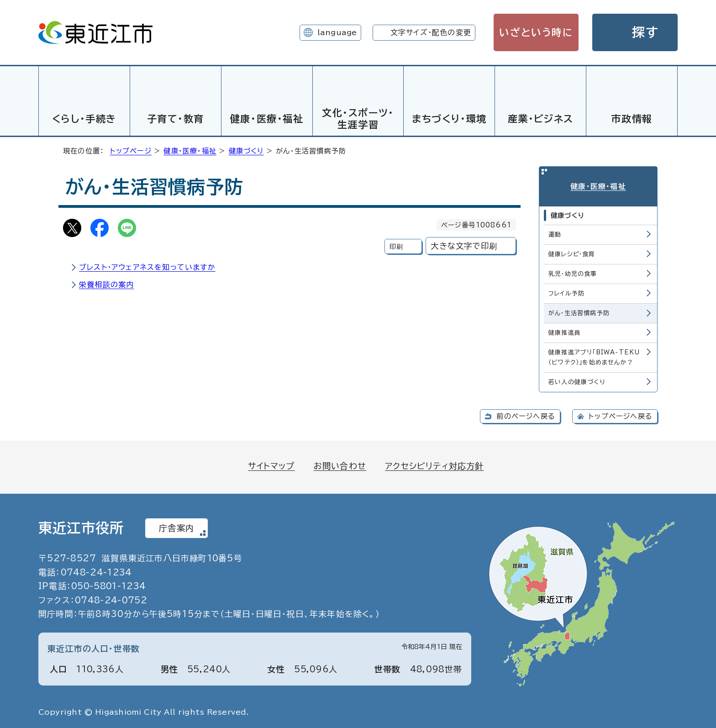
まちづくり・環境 (449, 119)
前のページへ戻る (526, 415)
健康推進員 (565, 331)
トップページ (131, 150)
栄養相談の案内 (106, 283)
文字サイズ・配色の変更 (431, 32)
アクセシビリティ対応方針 (434, 464)
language (337, 32)
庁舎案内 (176, 527)
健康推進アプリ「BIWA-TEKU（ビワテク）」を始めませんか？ (594, 356)
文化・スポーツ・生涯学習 (358, 119)
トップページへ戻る (621, 415)
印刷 (396, 245)
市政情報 (632, 119)
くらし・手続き (84, 119)
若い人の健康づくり (577, 381)
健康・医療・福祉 (267, 119)
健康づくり (246, 150)
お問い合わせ (340, 464)
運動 (555, 233)
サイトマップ (271, 464)
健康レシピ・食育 (572, 253)
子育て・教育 (176, 119)
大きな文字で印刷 (464, 245)
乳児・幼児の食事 (573, 272)
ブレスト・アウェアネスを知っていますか (147, 266)
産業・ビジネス (541, 119)
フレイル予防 (566, 292)
